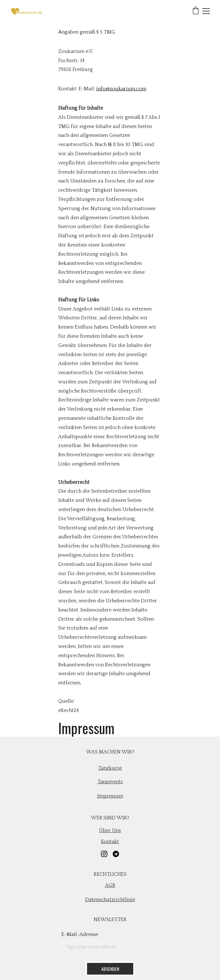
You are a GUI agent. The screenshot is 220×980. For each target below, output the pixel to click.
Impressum (110, 796)
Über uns (110, 830)
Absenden (110, 969)
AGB (110, 885)
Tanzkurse (110, 768)
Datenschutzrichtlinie (110, 900)
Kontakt (110, 842)
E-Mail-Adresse (80, 934)
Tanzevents (110, 782)
